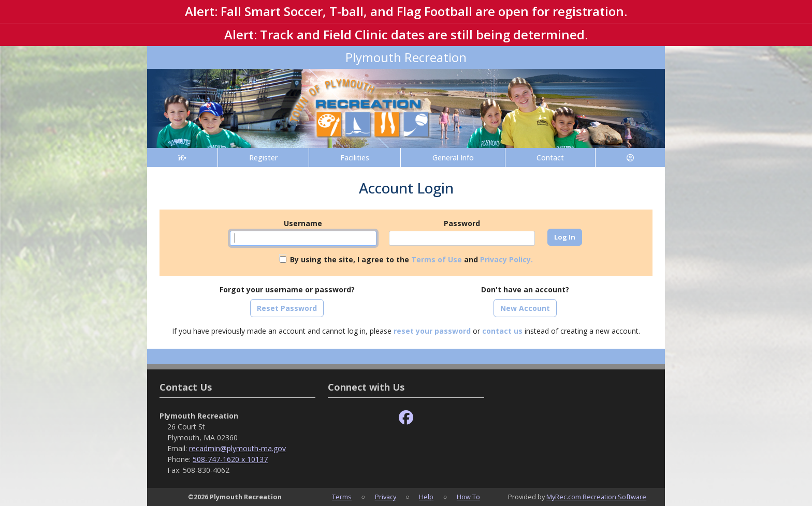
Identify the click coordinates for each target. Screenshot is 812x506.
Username (303, 223)
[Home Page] (182, 158)
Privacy (386, 497)
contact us (502, 331)
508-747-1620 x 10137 (230, 459)
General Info (453, 158)
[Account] (630, 158)
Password (462, 223)
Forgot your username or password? (287, 289)
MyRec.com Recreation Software (596, 497)
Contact (550, 158)
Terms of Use (437, 259)
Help (426, 497)
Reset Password (287, 308)
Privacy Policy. (506, 259)
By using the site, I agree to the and (411, 259)
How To (468, 497)
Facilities (355, 158)
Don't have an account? (525, 289)
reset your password (432, 331)
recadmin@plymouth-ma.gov (237, 448)
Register (263, 158)
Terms (342, 497)
